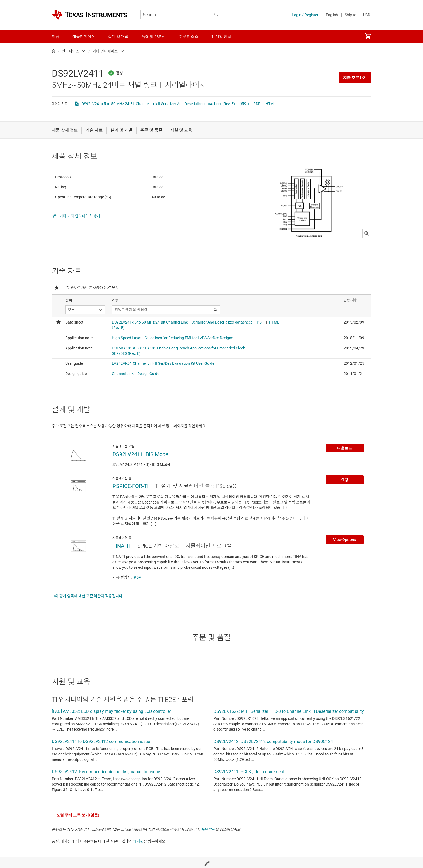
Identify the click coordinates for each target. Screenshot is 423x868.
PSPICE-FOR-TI (130, 515)
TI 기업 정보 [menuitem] (221, 36)
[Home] (90, 15)
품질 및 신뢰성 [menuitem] (153, 36)
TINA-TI (122, 575)
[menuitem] (368, 36)
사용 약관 (208, 859)
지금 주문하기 (355, 78)
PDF (257, 104)
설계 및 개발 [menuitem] (118, 36)
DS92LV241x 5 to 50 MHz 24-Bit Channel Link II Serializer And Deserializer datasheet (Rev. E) (158, 104)
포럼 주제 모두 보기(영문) (78, 844)
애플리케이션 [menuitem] (84, 36)
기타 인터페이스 (105, 51)
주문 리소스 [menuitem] (188, 36)
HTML (271, 104)
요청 (344, 509)
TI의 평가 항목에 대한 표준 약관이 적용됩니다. (88, 625)
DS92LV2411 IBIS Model (141, 484)
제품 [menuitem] (56, 36)
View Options (344, 569)
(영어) (244, 104)
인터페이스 (70, 51)
